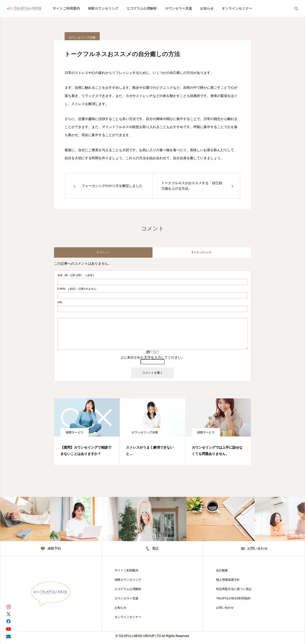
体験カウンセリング (103, 8)
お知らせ (207, 8)
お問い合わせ (225, 608)
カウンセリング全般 (145, 432)
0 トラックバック (202, 252)
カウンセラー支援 (179, 8)
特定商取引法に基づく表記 (234, 589)
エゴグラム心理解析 (142, 8)
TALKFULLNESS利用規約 (233, 598)
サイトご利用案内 (66, 8)
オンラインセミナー (237, 8)
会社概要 (222, 570)
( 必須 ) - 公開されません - (78, 289)
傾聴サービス (75, 432)
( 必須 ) (76, 275)
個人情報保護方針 (228, 580)
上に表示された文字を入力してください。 (152, 357)
